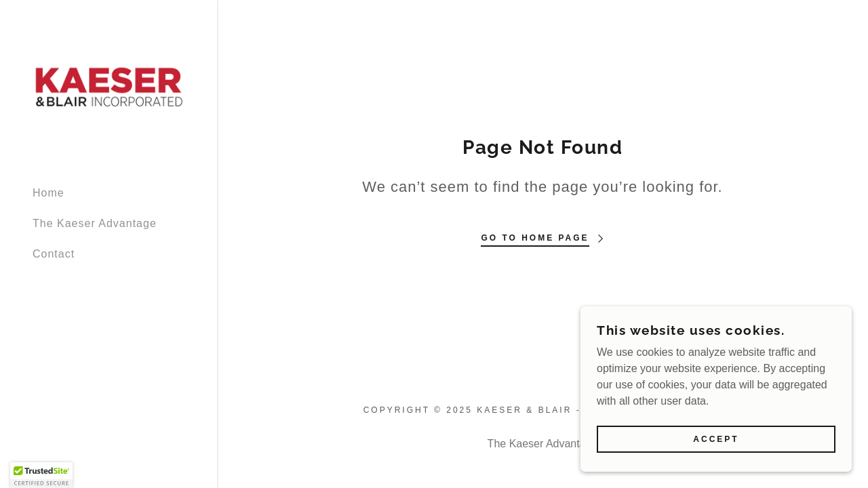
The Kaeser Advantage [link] (95, 223)
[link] (108, 86)
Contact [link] (54, 254)
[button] (41, 475)
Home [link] (48, 193)
